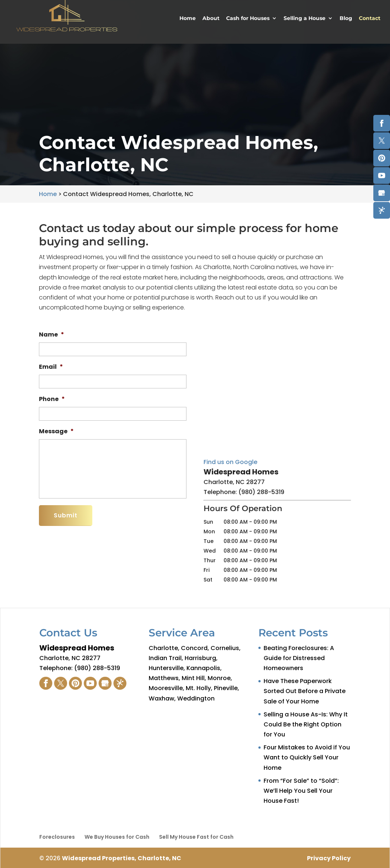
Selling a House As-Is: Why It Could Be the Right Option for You (306, 724)
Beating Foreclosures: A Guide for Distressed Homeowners (299, 658)
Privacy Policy (329, 858)
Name (52, 335)
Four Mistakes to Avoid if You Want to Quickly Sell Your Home (307, 757)
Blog (346, 19)
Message (56, 432)
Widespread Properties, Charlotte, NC (122, 858)
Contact (370, 19)
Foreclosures (57, 837)
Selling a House (305, 19)
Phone (52, 399)
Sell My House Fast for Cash (196, 837)
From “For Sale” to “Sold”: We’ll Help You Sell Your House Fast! (301, 791)
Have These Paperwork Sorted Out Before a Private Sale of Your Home (305, 691)
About (211, 19)
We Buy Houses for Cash (117, 837)
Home (188, 19)
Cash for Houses (248, 19)
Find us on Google (230, 462)
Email (51, 367)
